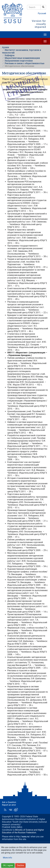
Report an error (9, 805)
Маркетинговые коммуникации (22, 58)
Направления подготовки (19, 61)
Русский (42, 13)
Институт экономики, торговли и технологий (22, 51)
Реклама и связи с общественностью (25, 63)
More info (7, 858)
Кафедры (10, 55)
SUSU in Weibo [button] (16, 810)
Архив (5, 47)
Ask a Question (9, 802)
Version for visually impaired (39, 24)
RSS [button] (5, 810)
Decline (20, 865)
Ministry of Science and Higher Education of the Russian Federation (23, 831)
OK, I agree (8, 865)
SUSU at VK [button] (11, 810)
